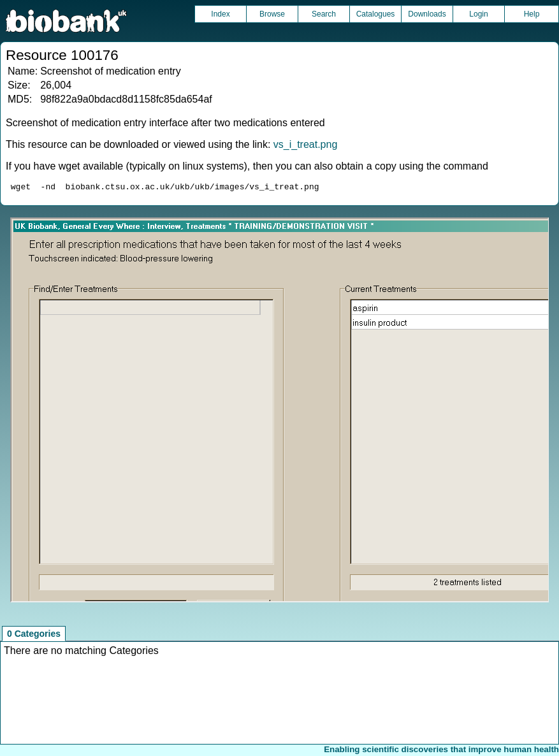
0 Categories (34, 636)
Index (220, 14)
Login (478, 14)
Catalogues (376, 14)
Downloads (427, 14)
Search (324, 14)
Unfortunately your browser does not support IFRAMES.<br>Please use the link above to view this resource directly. (280, 412)
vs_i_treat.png (306, 144)
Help (532, 14)
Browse (272, 14)
